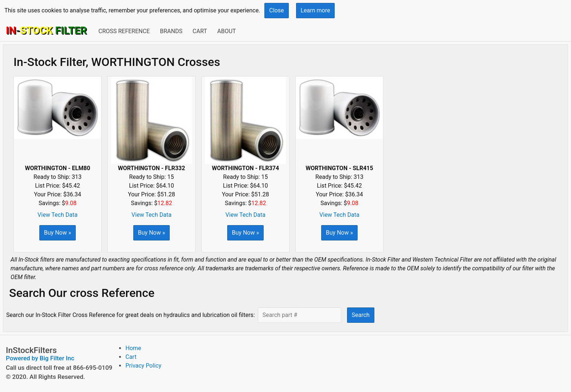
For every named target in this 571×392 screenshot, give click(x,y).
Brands (171, 31)
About (226, 31)
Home (133, 348)
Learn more (316, 10)
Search (361, 315)
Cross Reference (124, 31)
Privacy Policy (143, 366)
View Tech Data (58, 215)
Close (276, 10)
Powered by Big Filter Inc (40, 358)
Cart (200, 31)
